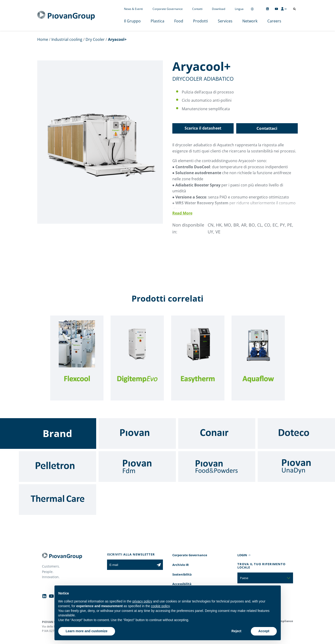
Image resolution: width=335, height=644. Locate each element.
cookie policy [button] (160, 606)
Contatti (197, 9)
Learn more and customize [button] (87, 631)
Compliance (285, 621)
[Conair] (217, 434)
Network (250, 21)
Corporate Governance (168, 9)
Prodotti (201, 21)
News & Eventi (133, 9)
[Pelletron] (58, 467)
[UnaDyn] (296, 467)
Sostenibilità (182, 574)
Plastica (157, 21)
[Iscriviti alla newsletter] (159, 565)
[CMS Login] (284, 9)
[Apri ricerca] (294, 9)
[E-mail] (131, 565)
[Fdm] (137, 467)
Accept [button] (264, 631)
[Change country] (252, 9)
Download (219, 9)
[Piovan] (137, 434)
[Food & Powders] (217, 467)
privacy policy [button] (142, 601)
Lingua (239, 9)
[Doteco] (296, 434)
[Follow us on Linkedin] (267, 9)
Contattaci (267, 128)
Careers (274, 21)
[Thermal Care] (58, 500)
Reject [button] (236, 631)
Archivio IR (181, 565)
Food (179, 21)
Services (225, 21)
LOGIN (242, 555)
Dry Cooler (95, 39)
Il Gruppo (132, 21)
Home (43, 39)
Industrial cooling (67, 39)
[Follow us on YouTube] (276, 9)
